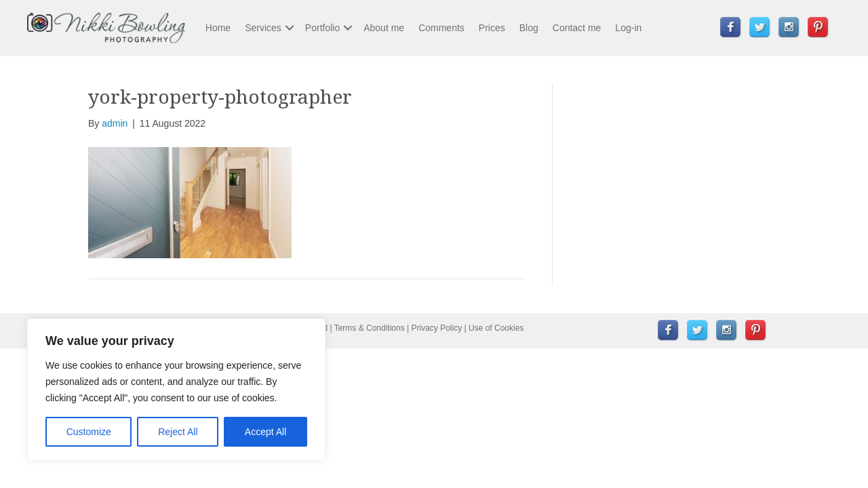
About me (384, 28)
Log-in (628, 28)
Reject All (178, 432)
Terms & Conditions (370, 328)
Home (218, 28)
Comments (441, 28)
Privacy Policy (437, 328)
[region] (176, 390)
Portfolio (322, 28)
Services (263, 28)
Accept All (265, 432)
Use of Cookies (496, 328)
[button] (290, 28)
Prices (492, 28)
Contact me (577, 28)
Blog (529, 28)
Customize (89, 432)
